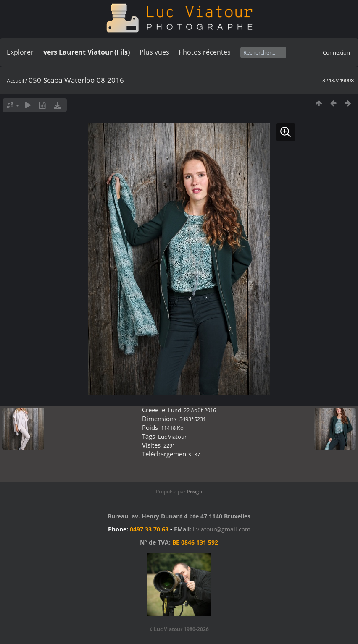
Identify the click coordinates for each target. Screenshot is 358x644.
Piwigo (195, 491)
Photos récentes (205, 52)
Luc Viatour (172, 437)
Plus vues (154, 52)
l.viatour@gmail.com (222, 529)
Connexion (336, 52)
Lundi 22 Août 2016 (192, 410)
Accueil (15, 81)
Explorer (20, 52)
